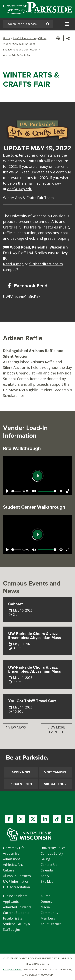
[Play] (7, 491)
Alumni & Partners (17, 876)
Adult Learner (51, 924)
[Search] (23, 24)
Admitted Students (17, 907)
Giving (45, 859)
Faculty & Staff (14, 918)
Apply (45, 876)
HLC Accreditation (16, 887)
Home (7, 38)
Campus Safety (52, 853)
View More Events (56, 730)
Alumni (46, 896)
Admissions (12, 859)
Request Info (21, 784)
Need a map (13, 264)
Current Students (16, 913)
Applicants (11, 902)
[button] (59, 38)
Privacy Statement (12, 969)
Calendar (47, 870)
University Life (14, 848)
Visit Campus (55, 772)
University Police (53, 848)
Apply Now (21, 772)
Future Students (15, 896)
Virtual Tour (55, 784)
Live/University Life (24, 38)
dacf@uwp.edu (20, 189)
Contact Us (49, 865)
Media (45, 907)
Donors (46, 902)
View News (16, 727)
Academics (11, 853)
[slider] (16, 491)
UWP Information (16, 881)
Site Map (47, 881)
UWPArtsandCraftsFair (22, 297)
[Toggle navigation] (67, 24)
